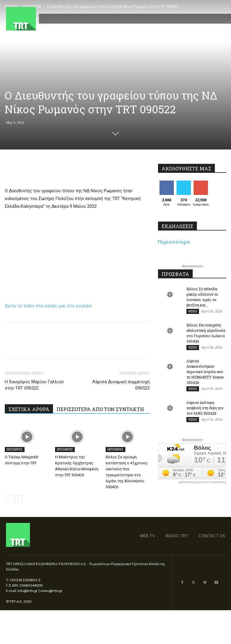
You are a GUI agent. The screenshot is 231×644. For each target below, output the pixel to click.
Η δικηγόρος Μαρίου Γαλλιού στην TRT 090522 (34, 385)
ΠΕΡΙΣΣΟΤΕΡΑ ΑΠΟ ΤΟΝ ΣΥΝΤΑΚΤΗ (100, 409)
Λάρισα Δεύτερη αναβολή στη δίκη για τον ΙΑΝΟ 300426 (205, 411)
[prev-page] (9, 499)
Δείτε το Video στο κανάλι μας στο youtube (48, 306)
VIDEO (193, 311)
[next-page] (18, 499)
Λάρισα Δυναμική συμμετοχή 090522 (121, 385)
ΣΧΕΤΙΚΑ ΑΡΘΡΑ (29, 409)
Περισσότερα (174, 242)
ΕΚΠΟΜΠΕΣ (15, 449)
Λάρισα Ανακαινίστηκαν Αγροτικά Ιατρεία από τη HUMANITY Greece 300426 (205, 374)
